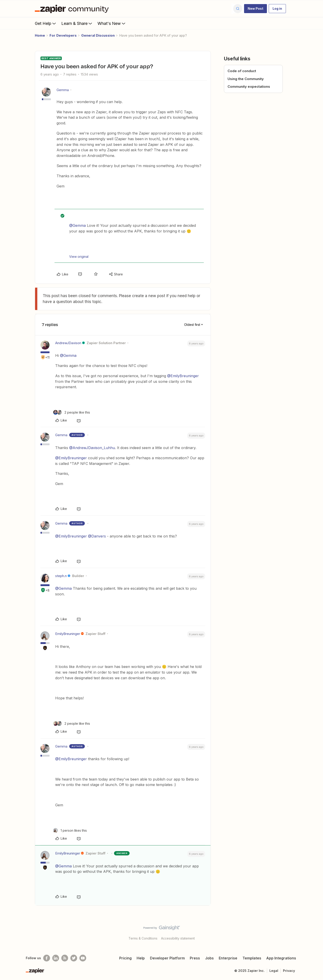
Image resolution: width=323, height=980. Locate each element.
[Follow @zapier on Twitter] (74, 958)
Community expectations (249, 86)
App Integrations (281, 958)
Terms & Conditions (143, 938)
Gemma (63, 90)
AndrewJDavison (68, 343)
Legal (274, 971)
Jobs (209, 958)
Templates (252, 958)
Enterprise (228, 958)
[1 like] (70, 830)
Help (141, 958)
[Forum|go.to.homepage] (73, 9)
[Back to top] (314, 932)
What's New (112, 23)
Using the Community (246, 79)
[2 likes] (72, 412)
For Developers (63, 35)
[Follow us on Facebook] (47, 958)
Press (195, 958)
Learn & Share (77, 23)
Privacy (289, 971)
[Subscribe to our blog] (65, 958)
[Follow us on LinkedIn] (56, 958)
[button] (255, 9)
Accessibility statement (178, 938)
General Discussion (98, 35)
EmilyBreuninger (68, 634)
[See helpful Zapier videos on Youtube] (83, 958)
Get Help (46, 23)
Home (40, 35)
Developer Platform (167, 958)
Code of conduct (242, 71)
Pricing (125, 958)
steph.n (61, 576)
